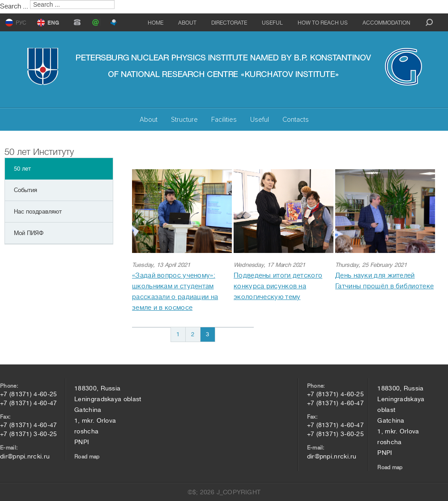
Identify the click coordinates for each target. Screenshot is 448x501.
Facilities (224, 120)
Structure (184, 120)
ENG (53, 23)
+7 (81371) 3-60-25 (28, 434)
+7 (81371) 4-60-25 (28, 394)
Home (156, 23)
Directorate (229, 23)
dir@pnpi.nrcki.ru (25, 456)
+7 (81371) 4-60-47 (28, 403)
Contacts (296, 120)
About (187, 23)
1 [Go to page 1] (178, 334)
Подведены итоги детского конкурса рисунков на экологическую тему (278, 286)
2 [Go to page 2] (193, 334)
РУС (21, 23)
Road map (87, 457)
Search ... (14, 6)
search (429, 22)
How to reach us (323, 23)
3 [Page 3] (207, 334)
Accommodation (386, 23)
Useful (272, 23)
